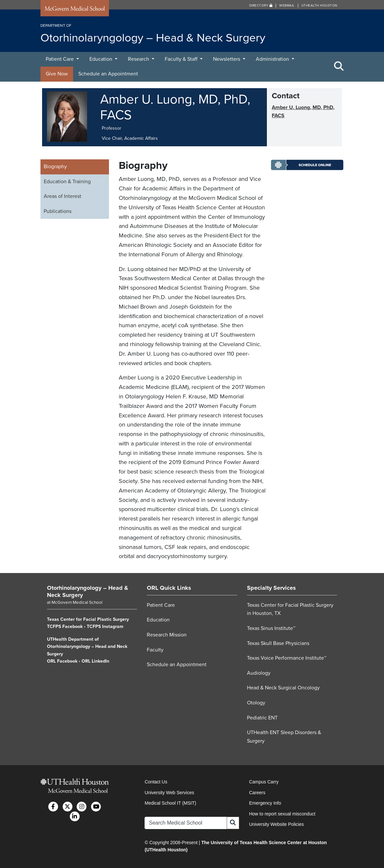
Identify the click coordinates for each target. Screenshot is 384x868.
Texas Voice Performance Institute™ (287, 658)
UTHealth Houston (319, 6)
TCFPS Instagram (105, 627)
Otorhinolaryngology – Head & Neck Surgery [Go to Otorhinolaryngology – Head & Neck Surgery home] (88, 591)
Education (101, 59)
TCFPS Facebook (65, 627)
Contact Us (156, 782)
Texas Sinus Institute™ (271, 628)
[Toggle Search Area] (339, 67)
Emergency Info (265, 803)
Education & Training (67, 182)
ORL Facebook (62, 661)
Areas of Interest (62, 196)
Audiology (259, 673)
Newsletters (227, 59)
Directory (261, 6)
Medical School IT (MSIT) (170, 803)
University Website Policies (276, 824)
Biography (55, 167)
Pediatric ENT (262, 718)
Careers (257, 793)
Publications (58, 211)
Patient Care (60, 59)
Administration (273, 59)
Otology (256, 703)
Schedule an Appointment (108, 74)
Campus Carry (264, 782)
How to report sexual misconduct (282, 814)
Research (139, 59)
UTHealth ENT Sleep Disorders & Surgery (284, 737)
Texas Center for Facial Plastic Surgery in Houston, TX (290, 609)
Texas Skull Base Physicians (278, 643)
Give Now (57, 74)
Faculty (155, 650)
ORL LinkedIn (95, 661)
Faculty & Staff (182, 59)
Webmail (287, 6)
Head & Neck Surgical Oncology (283, 688)
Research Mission (167, 635)
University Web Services (169, 793)
